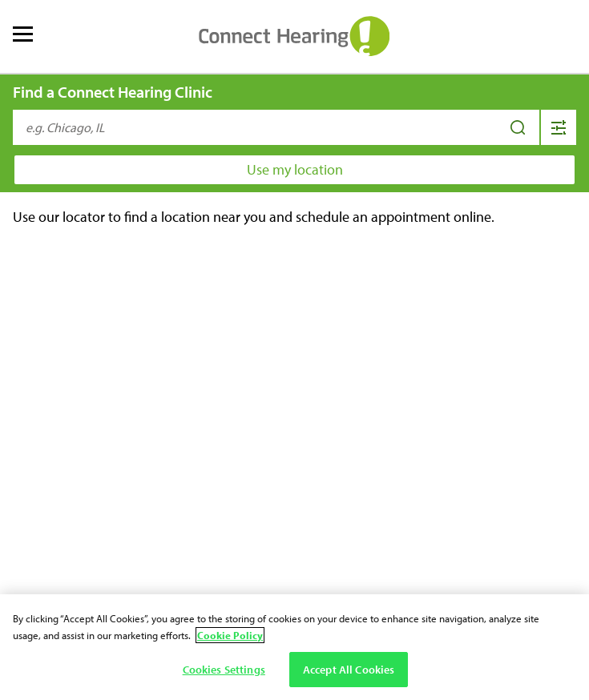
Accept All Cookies (349, 670)
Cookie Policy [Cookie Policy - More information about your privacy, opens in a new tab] (230, 635)
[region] (294, 647)
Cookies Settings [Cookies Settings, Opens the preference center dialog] (224, 670)
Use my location (295, 169)
